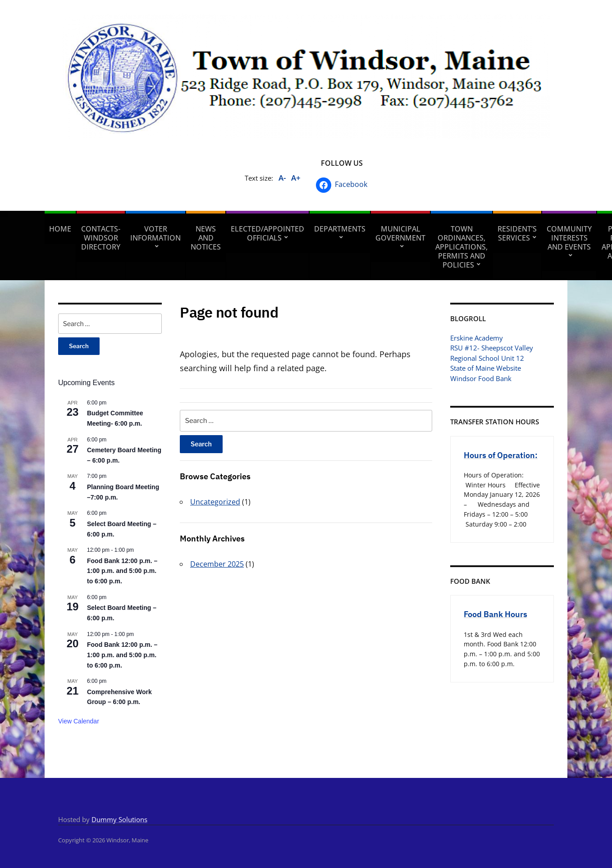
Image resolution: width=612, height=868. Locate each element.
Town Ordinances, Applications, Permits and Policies (461, 247)
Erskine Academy (477, 338)
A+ (296, 178)
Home (60, 229)
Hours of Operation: (501, 455)
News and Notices (206, 238)
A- (282, 178)
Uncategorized (215, 502)
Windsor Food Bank (481, 378)
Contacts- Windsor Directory (101, 238)
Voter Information (155, 233)
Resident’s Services (517, 233)
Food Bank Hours (496, 614)
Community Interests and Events (569, 238)
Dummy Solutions (119, 819)
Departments (340, 229)
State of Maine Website (486, 368)
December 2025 (217, 564)
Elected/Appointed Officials (267, 233)
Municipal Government (400, 233)
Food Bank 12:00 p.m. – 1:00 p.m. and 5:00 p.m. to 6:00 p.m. (122, 571)
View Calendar (79, 721)
